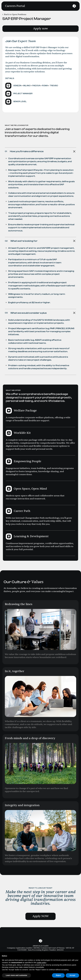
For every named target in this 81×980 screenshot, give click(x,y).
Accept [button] (72, 975)
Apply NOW (41, 916)
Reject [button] (58, 975)
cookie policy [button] (41, 963)
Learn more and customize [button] (16, 975)
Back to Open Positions (15, 14)
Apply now (40, 29)
